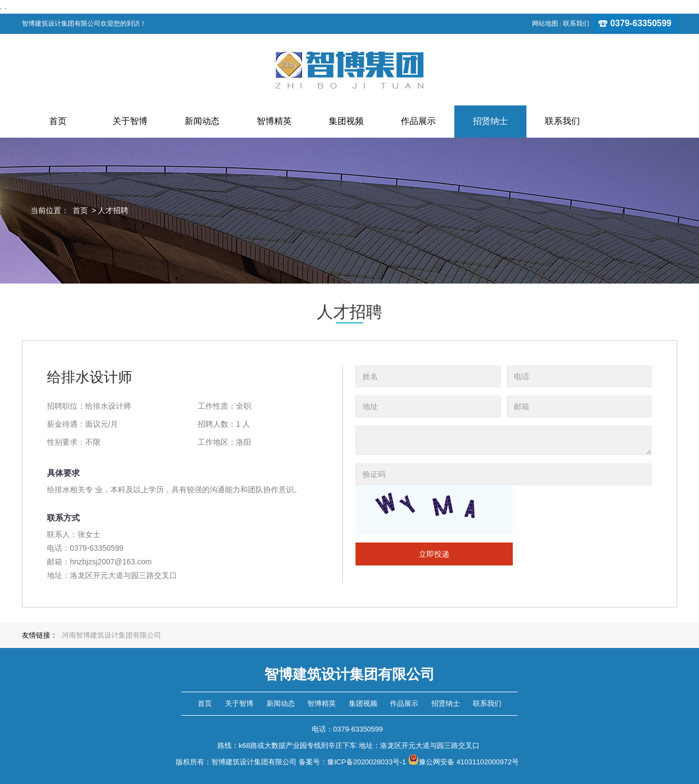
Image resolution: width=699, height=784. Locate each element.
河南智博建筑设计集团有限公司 (111, 635)
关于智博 (239, 703)
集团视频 (363, 703)
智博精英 (322, 703)
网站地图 (545, 23)
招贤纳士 (446, 703)
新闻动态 (281, 703)
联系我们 (576, 23)
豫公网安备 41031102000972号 (463, 762)
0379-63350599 (635, 23)
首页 (80, 210)
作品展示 (404, 703)
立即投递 (434, 554)
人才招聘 (113, 210)
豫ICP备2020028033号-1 (367, 762)
